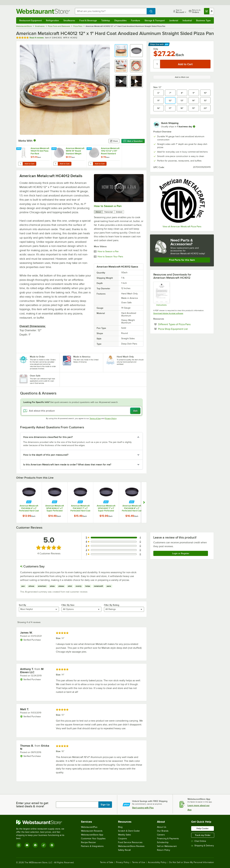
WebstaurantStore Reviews (131, 846)
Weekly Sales (125, 835)
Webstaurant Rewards (92, 831)
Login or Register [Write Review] (181, 553)
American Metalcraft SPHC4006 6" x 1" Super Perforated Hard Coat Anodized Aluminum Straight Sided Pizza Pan (55, 508)
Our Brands (163, 831)
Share (114, 141)
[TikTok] (44, 845)
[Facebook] (35, 845)
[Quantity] (157, 64)
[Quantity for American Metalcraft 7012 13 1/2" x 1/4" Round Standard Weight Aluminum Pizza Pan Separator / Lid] (91, 164)
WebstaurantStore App (92, 835)
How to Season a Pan (108, 206)
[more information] (194, 126)
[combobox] (111, 11)
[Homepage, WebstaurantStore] (43, 11)
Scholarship (163, 842)
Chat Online (199, 841)
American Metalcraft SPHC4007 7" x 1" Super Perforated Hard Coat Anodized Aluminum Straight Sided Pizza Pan (106, 508)
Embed (119, 212)
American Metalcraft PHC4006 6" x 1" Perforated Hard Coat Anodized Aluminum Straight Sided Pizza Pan (29, 508)
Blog (120, 827)
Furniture (136, 20)
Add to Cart (29, 164)
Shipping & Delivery (203, 846)
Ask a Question (133, 141)
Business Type (203, 20)
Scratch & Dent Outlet (129, 831)
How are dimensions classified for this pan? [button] (48, 437)
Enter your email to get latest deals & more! (32, 805)
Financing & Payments (168, 839)
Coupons (123, 839)
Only (156, 49)
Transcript (109, 212)
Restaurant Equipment (31, 20)
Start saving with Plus (143, 808)
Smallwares (69, 20)
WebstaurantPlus (89, 827)
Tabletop (106, 20)
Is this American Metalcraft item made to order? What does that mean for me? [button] (67, 465)
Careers (161, 835)
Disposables (121, 20)
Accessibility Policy (157, 862)
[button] (121, 51)
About (98, 212)
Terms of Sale (107, 862)
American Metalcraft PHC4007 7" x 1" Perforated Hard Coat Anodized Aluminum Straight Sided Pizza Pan (80, 508)
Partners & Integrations (92, 846)
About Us (162, 827)
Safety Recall (124, 850)
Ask (135, 411)
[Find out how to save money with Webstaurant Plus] (19, 149)
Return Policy (164, 850)
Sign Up (105, 805)
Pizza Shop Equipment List (183, 329)
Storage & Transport (155, 20)
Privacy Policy (111, 418)
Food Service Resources (130, 842)
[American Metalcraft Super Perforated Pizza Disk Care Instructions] (161, 294)
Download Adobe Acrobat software (168, 313)
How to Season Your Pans (110, 257)
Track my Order (203, 835)
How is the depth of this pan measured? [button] (46, 455)
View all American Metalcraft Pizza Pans (182, 227)
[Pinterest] (52, 845)
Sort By (22, 605)
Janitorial (174, 20)
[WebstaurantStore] (42, 822)
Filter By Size (68, 605)
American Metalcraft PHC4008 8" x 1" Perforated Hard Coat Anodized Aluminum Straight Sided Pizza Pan (132, 508)
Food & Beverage (88, 20)
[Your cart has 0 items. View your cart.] (209, 11)
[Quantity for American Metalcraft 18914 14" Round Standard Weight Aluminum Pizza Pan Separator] (56, 164)
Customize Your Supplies (93, 839)
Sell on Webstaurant (167, 846)
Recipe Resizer (88, 842)
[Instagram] (19, 845)
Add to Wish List (182, 77)
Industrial (187, 20)
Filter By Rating (112, 605)
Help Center (203, 828)
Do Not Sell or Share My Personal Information (192, 862)
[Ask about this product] (81, 411)
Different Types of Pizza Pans (184, 324)
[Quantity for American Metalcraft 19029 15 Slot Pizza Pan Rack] (20, 164)
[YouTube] (27, 845)
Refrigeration (52, 20)
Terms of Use (95, 418)
